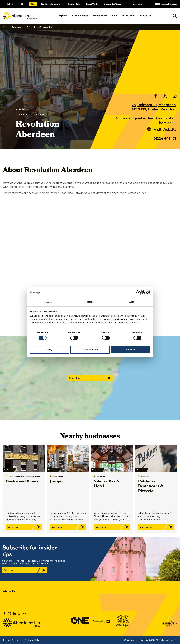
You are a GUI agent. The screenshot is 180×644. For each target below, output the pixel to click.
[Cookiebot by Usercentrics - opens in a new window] (138, 292)
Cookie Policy (11, 640)
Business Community (51, 4)
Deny (50, 350)
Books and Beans (22, 482)
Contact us (137, 4)
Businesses (16, 27)
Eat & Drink (128, 16)
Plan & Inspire (80, 16)
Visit (33, 4)
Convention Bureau (113, 4)
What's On (145, 16)
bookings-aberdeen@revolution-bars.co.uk (149, 120)
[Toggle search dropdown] (175, 16)
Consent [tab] (48, 302)
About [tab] (132, 302)
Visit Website (165, 129)
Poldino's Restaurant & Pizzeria (151, 487)
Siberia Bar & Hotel (107, 484)
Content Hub (74, 4)
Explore (63, 16)
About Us (9, 592)
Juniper (57, 482)
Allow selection (90, 350)
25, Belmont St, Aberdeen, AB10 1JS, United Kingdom (154, 107)
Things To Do (100, 16)
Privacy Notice (33, 640)
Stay (114, 16)
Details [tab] (90, 302)
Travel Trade (92, 4)
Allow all (130, 350)
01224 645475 (165, 138)
